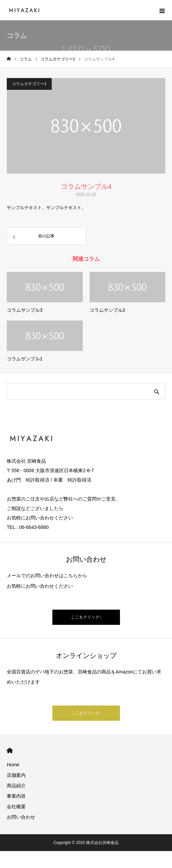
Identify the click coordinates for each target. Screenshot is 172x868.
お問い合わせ (21, 817)
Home (13, 765)
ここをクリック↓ (86, 617)
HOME (10, 751)
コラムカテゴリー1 (29, 84)
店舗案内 (16, 775)
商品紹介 (16, 786)
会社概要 (16, 807)
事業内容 (16, 796)
